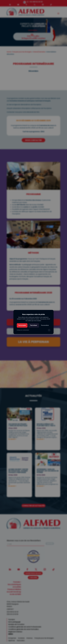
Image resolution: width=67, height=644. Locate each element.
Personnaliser (45, 325)
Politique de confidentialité (23, 330)
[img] (49, 330)
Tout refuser (34, 325)
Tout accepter (22, 325)
